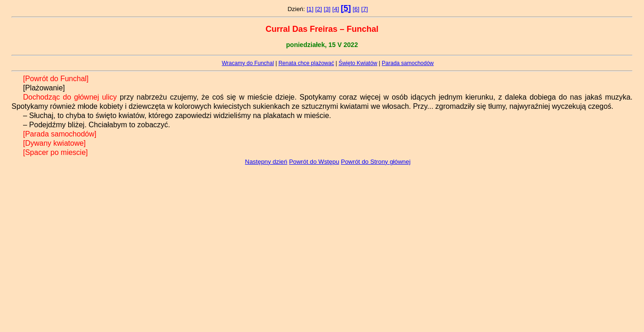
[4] (336, 9)
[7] (365, 9)
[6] (356, 9)
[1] (310, 9)
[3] (327, 9)
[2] (319, 9)
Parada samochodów (408, 63)
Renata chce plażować (306, 63)
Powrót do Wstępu (314, 162)
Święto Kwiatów (358, 63)
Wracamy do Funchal (248, 63)
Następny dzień (266, 162)
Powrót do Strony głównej (376, 162)
